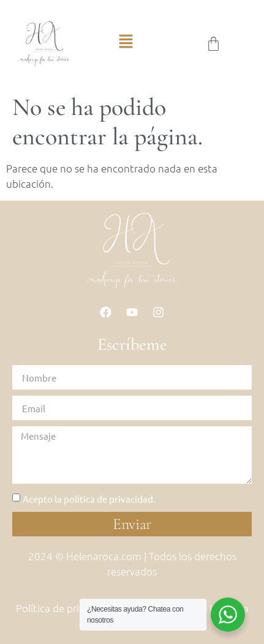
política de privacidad (108, 499)
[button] (126, 44)
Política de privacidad (65, 608)
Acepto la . (89, 499)
